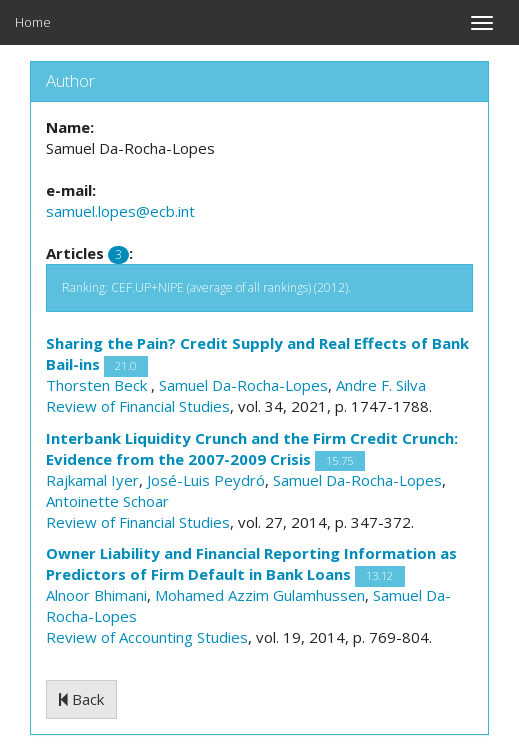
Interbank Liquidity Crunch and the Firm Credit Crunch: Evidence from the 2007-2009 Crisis (252, 448)
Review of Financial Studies (138, 406)
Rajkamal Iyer (92, 480)
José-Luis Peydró (206, 480)
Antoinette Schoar (107, 501)
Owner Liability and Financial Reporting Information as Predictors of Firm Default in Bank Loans (251, 563)
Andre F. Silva (381, 385)
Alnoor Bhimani (96, 595)
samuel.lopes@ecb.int (120, 211)
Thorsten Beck (98, 385)
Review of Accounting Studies (147, 637)
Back (81, 699)
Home (33, 22)
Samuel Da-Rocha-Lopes (243, 385)
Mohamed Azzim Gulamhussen (260, 595)
